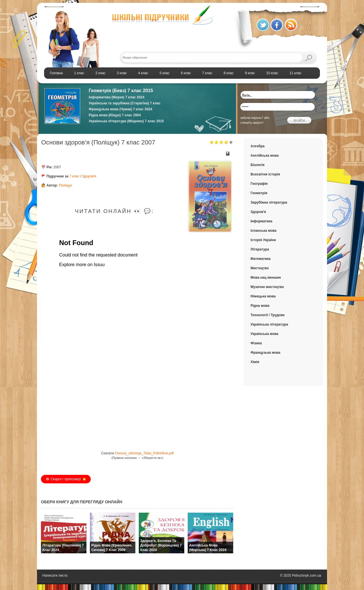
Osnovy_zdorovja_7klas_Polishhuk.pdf (144, 453)
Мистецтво (260, 268)
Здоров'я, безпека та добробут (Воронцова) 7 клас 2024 (161, 545)
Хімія (255, 362)
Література (260, 249)
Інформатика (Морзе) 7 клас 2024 (117, 97)
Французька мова (265, 353)
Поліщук (65, 185)
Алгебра (258, 146)
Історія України (263, 240)
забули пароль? (252, 118)
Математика (261, 259)
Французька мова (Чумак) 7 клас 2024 (120, 109)
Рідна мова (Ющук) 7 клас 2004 (115, 115)
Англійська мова (265, 156)
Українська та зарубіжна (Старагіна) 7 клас (125, 103)
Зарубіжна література (269, 202)
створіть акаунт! (252, 123)
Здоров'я (258, 212)
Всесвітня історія (265, 174)
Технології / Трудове (268, 315)
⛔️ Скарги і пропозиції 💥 (66, 479)
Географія (259, 184)
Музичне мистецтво (267, 287)
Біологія (258, 165)
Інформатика (261, 221)
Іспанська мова (263, 231)
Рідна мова (260, 306)
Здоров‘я (89, 176)
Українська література (269, 324)
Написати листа (55, 575)
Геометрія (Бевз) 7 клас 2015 (121, 91)
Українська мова (264, 334)
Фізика (256, 343)
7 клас (74, 176)
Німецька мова (263, 296)
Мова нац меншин (266, 278)
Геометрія (259, 193)
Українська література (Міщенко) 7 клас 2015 (126, 121)
